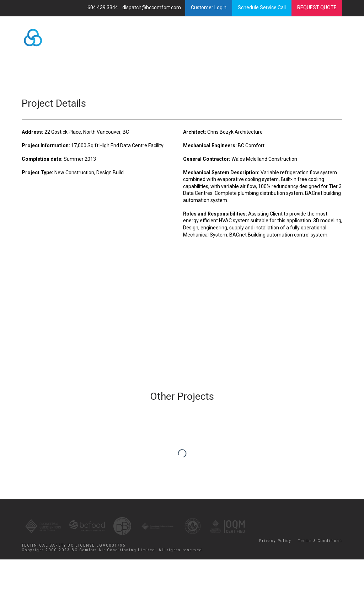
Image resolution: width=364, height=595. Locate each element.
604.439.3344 (103, 7)
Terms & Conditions (320, 541)
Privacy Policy (275, 541)
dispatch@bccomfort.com (152, 7)
